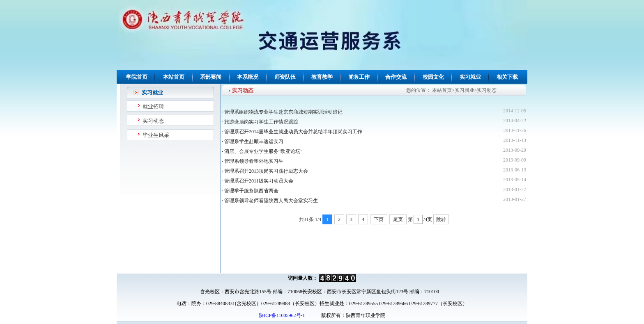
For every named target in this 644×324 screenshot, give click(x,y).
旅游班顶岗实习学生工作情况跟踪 (261, 122)
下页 (379, 219)
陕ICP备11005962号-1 (281, 315)
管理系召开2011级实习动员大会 (259, 181)
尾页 (398, 219)
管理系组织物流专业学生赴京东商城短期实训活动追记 (283, 112)
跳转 (441, 219)
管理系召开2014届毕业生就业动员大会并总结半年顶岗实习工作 (293, 132)
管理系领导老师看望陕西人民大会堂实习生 (271, 201)
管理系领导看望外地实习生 (254, 161)
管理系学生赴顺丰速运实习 (254, 141)
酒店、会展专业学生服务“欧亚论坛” (263, 151)
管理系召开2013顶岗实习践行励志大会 (266, 171)
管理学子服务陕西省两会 (251, 191)
